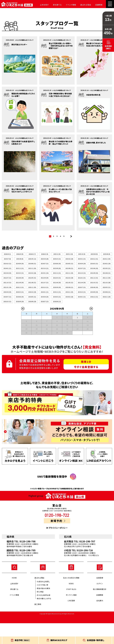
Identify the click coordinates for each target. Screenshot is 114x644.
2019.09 (94, 308)
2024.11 (107, 260)
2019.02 (69, 314)
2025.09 (94, 254)
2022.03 (57, 287)
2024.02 (107, 267)
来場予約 (58, 542)
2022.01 (82, 287)
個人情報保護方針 (100, 610)
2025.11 (69, 254)
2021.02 (107, 294)
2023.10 (44, 274)
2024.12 (94, 260)
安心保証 (40, 612)
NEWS (71, 604)
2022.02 (69, 287)
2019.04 (44, 314)
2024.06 (57, 267)
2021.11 (107, 287)
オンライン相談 (71, 616)
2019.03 (57, 314)
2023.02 (32, 280)
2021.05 (69, 294)
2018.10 (7, 321)
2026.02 (32, 254)
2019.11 (69, 308)
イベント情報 (66, 5)
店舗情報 (91, 5)
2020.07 (82, 301)
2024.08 (32, 267)
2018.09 (20, 321)
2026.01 (45, 254)
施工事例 (38, 625)
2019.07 (7, 314)
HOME (14, 599)
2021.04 (82, 294)
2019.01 (82, 314)
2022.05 (32, 287)
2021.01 (7, 301)
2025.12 (57, 254)
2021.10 (7, 294)
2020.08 (69, 301)
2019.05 (32, 314)
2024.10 (7, 267)
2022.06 (20, 287)
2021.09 (20, 294)
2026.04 (7, 254)
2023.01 (44, 280)
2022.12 (57, 280)
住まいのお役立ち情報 (71, 599)
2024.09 (20, 267)
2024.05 (69, 267)
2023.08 (69, 274)
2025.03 (57, 260)
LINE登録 (71, 621)
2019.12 (57, 308)
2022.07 (7, 287)
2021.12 (94, 287)
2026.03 (20, 254)
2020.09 (57, 301)
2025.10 (82, 254)
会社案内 (101, 5)
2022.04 (44, 287)
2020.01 (44, 308)
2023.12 (20, 274)
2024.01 (7, 274)
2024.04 (82, 267)
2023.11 (32, 274)
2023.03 (20, 280)
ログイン (100, 604)
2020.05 (107, 301)
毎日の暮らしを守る (44, 619)
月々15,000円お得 (44, 616)
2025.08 (106, 254)
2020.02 (32, 308)
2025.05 (32, 260)
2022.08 (107, 280)
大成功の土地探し (43, 602)
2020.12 (20, 301)
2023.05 (107, 274)
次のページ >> (71, 236)
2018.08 (32, 321)
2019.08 (107, 308)
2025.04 (44, 260)
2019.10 (82, 308)
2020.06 (94, 301)
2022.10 (82, 280)
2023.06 (94, 274)
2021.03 (94, 294)
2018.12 (94, 314)
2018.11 (107, 314)
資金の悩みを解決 (43, 609)
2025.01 (82, 260)
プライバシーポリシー (58, 549)
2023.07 (82, 274)
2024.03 (94, 267)
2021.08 (32, 294)
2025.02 (69, 260)
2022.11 (69, 280)
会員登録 (100, 599)
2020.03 (20, 308)
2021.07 (44, 294)
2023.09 (57, 274)
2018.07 (44, 321)
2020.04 (7, 308)
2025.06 (20, 259)
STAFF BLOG (71, 610)
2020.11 (32, 301)
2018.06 (57, 321)
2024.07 (44, 267)
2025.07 (7, 259)
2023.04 (7, 280)
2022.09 (94, 280)
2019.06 (20, 314)
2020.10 (44, 301)
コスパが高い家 (42, 606)
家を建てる (53, 5)
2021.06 (57, 294)
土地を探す (42, 5)
